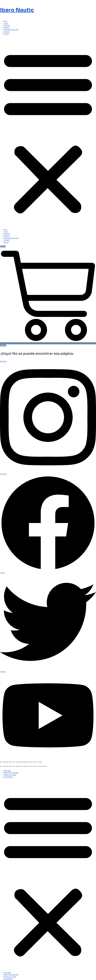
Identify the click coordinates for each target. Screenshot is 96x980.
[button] (48, 132)
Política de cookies (10, 775)
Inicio (5, 21)
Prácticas (7, 25)
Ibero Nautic (17, 10)
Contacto (7, 32)
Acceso (6, 34)
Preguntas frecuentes (11, 30)
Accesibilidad (8, 777)
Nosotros (7, 27)
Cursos (6, 23)
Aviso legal (7, 771)
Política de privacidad (11, 773)
